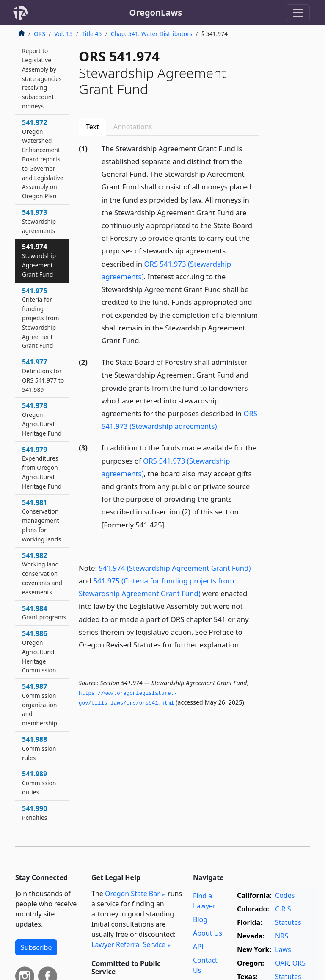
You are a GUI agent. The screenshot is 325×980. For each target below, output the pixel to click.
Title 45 (92, 34)
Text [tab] (92, 127)
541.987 (40, 704)
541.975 (41, 318)
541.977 (43, 375)
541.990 (34, 813)
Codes (285, 895)
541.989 (39, 783)
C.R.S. (284, 909)
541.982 (42, 573)
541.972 (43, 159)
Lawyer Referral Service (128, 944)
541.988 (39, 748)
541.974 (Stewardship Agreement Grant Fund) (175, 568)
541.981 (41, 521)
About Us (208, 933)
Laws (283, 949)
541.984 (44, 613)
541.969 (42, 74)
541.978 (42, 419)
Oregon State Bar (132, 894)
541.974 (39, 260)
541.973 (39, 221)
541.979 (42, 468)
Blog (200, 919)
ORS (40, 34)
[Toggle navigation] (298, 13)
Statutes (288, 922)
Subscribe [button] (36, 947)
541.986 (39, 651)
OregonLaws (156, 12)
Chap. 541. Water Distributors (152, 34)
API (198, 947)
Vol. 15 (63, 34)
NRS (282, 936)
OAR (282, 963)
